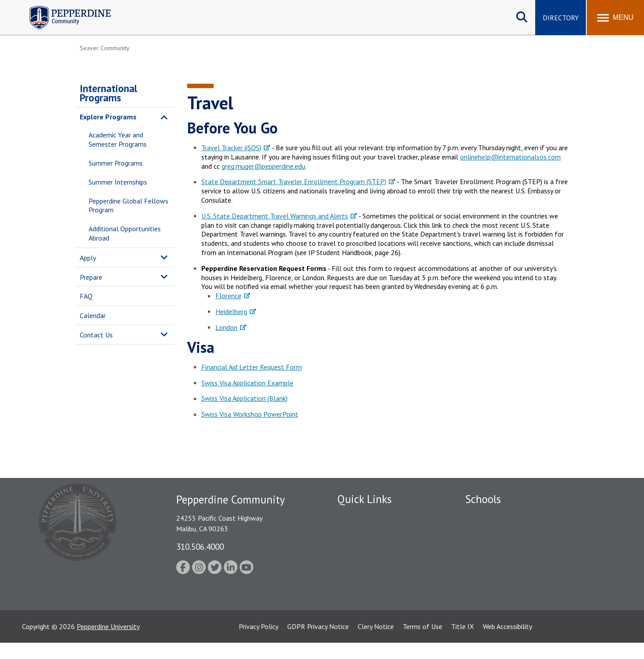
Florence (228, 296)
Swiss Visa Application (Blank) (244, 398)
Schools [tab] (483, 499)
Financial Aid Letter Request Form (252, 367)
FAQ (86, 296)
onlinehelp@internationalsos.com (510, 157)
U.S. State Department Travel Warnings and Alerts (275, 216)
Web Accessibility (507, 643)
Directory (561, 18)
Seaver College (487, 516)
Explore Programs (108, 117)
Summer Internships (118, 182)
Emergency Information (372, 546)
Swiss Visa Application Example (247, 383)
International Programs (108, 93)
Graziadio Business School (503, 546)
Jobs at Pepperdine (365, 562)
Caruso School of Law (498, 531)
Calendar (93, 315)
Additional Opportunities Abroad (125, 233)
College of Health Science (504, 592)
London (226, 327)
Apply (88, 258)
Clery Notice (376, 643)
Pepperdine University (108, 643)
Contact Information (368, 592)
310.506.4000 (200, 546)
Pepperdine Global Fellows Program (128, 205)
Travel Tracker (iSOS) (231, 148)
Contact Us (96, 335)
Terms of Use (422, 643)
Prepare (91, 277)
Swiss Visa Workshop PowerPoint (250, 414)
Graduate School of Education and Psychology (534, 562)
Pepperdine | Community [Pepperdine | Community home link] (64, 8)
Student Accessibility (368, 577)
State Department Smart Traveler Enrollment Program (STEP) (294, 181)
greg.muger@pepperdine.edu (263, 166)
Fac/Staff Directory (367, 516)
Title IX (463, 643)
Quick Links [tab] (365, 499)
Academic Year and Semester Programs (118, 139)
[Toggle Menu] (615, 18)
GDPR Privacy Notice (318, 643)
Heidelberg (231, 311)
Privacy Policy (259, 643)
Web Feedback (358, 607)
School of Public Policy (499, 577)
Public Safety (357, 531)
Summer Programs (116, 163)
